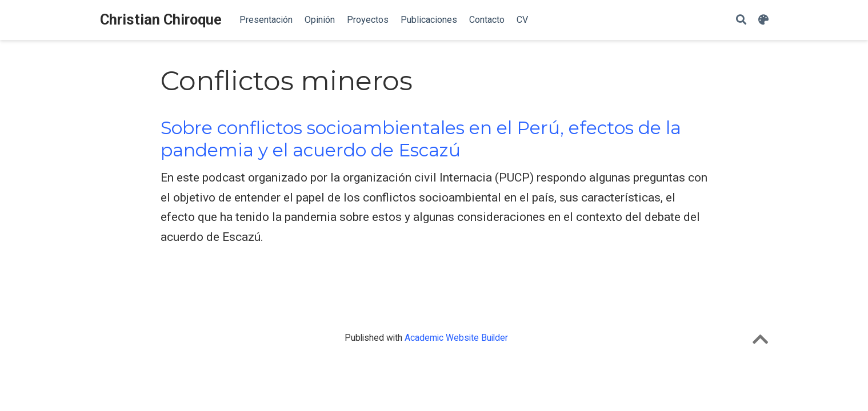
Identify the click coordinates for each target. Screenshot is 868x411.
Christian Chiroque (161, 20)
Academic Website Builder (456, 338)
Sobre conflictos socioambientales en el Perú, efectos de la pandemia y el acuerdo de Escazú (421, 139)
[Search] (741, 20)
